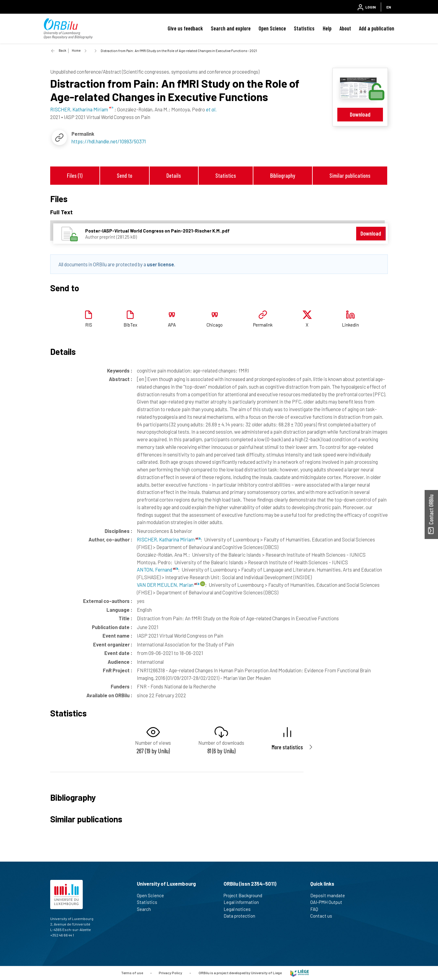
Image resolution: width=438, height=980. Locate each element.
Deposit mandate (330, 895)
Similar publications (350, 175)
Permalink (263, 325)
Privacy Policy (170, 972)
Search (146, 909)
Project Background (245, 895)
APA (172, 325)
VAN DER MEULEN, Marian (168, 585)
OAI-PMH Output (329, 902)
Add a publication (377, 28)
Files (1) (75, 175)
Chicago (215, 325)
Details (174, 175)
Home (76, 50)
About (345, 28)
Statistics (304, 28)
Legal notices (240, 909)
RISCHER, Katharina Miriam (169, 539)
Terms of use (132, 972)
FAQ (317, 909)
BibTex (130, 325)
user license (160, 264)
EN (389, 7)
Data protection (242, 916)
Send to (125, 175)
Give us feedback (185, 28)
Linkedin (350, 325)
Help (327, 28)
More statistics (287, 747)
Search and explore (231, 28)
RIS (89, 325)
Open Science (272, 28)
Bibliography (283, 175)
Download (360, 114)
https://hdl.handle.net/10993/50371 (109, 141)
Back (63, 50)
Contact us (324, 916)
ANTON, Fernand (157, 569)
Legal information (244, 902)
